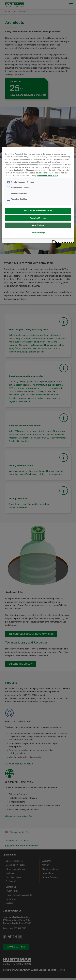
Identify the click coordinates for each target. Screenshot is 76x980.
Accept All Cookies (38, 218)
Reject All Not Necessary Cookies (38, 211)
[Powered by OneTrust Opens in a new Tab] (62, 241)
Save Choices (38, 225)
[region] (38, 195)
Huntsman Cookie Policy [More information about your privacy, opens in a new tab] (48, 176)
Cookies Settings (38, 233)
